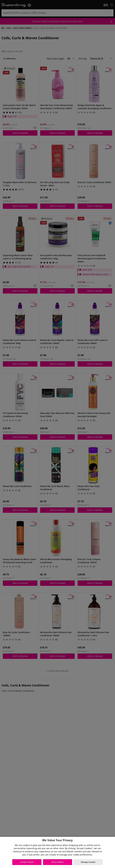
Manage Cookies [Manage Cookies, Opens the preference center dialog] (88, 862)
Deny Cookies (58, 862)
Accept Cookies (27, 862)
